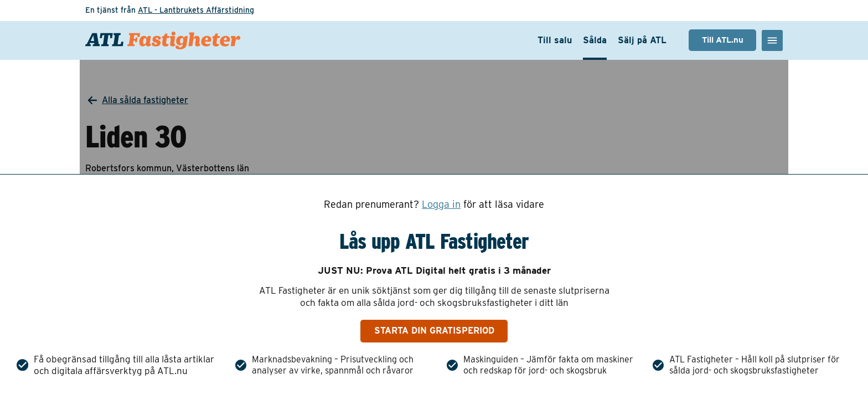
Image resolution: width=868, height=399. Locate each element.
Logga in (441, 204)
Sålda (595, 40)
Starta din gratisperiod (434, 331)
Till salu (555, 40)
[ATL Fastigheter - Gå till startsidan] (163, 40)
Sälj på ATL (642, 40)
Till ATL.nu (723, 40)
